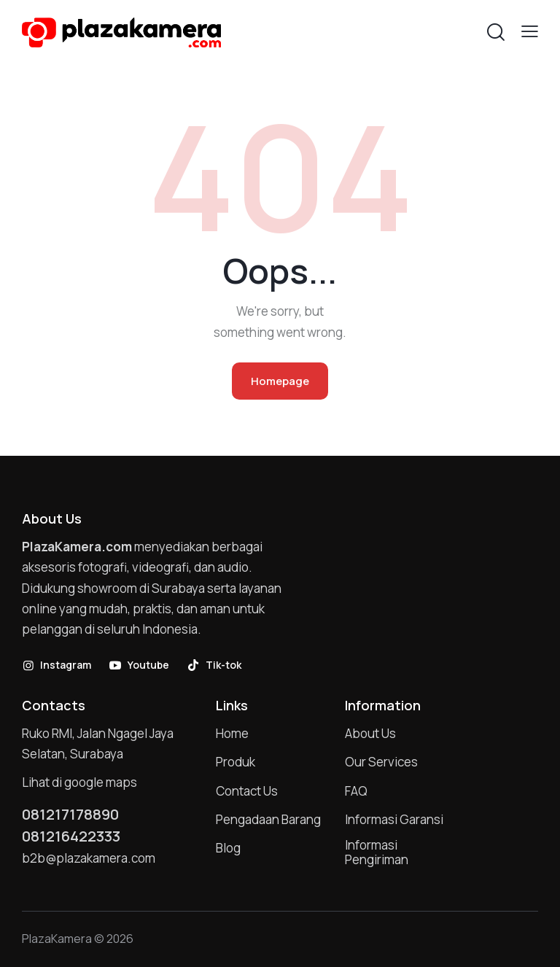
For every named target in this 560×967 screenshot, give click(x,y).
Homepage (280, 381)
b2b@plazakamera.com (89, 858)
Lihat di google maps (79, 782)
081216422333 (71, 836)
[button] (530, 31)
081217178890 (70, 815)
